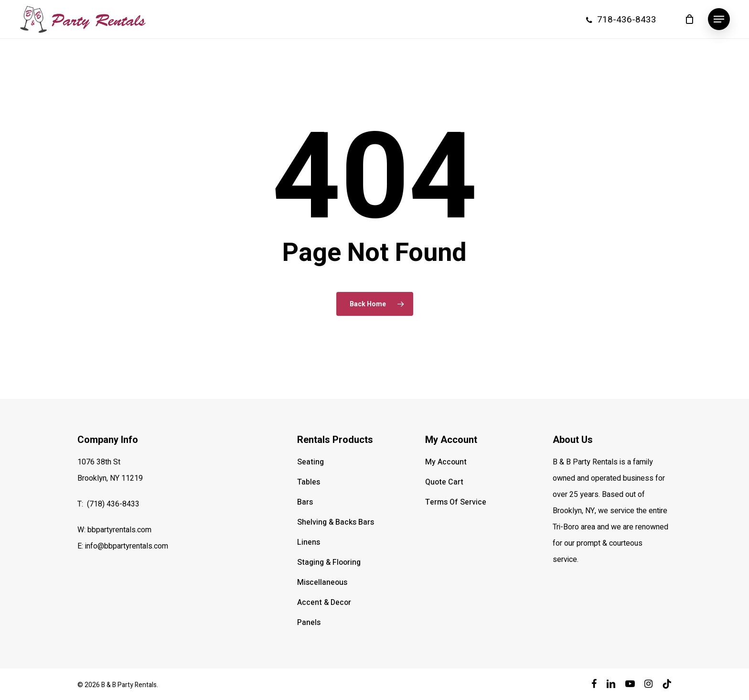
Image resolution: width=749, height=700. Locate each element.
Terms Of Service (456, 502)
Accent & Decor (324, 603)
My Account (446, 462)
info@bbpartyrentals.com (127, 546)
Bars (305, 502)
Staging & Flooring (329, 562)
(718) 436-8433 (113, 504)
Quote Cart (444, 482)
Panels (309, 623)
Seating (310, 462)
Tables (309, 482)
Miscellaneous (322, 582)
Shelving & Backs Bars (336, 522)
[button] (719, 19)
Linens (309, 542)
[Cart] (689, 19)
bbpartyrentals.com (119, 530)
